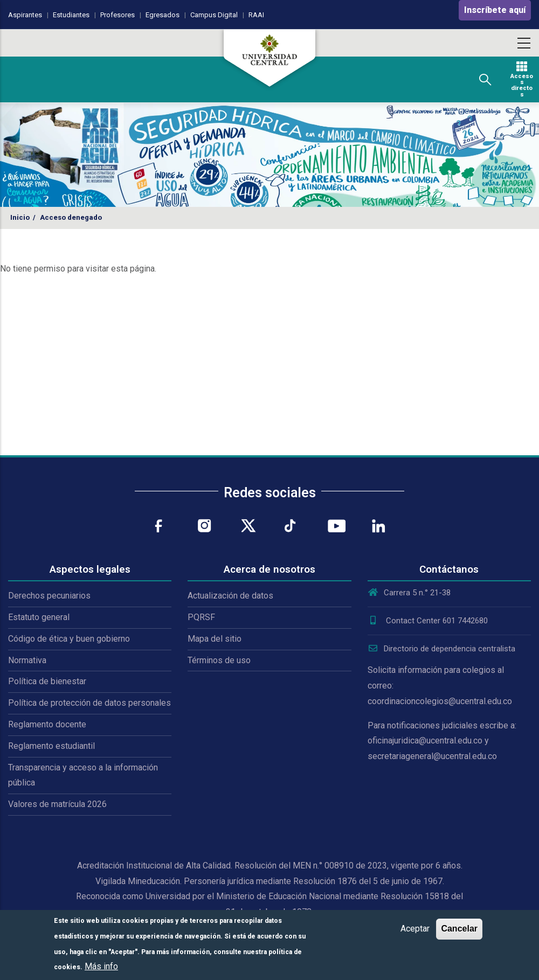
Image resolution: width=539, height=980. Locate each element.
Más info (101, 966)
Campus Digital (214, 15)
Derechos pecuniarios (49, 596)
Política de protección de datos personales (89, 703)
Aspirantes (25, 15)
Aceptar (415, 929)
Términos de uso (219, 660)
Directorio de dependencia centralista (441, 649)
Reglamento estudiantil (51, 746)
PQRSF (201, 617)
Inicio (20, 217)
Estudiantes (71, 15)
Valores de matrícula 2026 (57, 804)
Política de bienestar (47, 681)
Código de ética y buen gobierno (69, 639)
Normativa (27, 660)
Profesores (118, 15)
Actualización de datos (230, 596)
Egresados (163, 15)
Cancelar (459, 929)
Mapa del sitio (215, 639)
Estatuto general (39, 617)
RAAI (256, 15)
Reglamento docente (47, 724)
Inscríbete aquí (495, 10)
